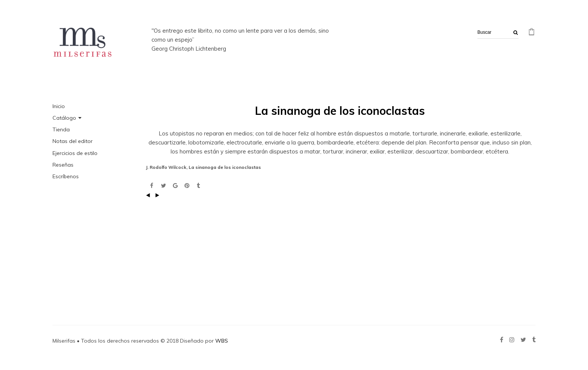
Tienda (61, 129)
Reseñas (63, 165)
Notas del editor (73, 141)
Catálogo (64, 118)
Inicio (59, 106)
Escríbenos (66, 176)
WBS (222, 341)
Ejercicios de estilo (75, 153)
